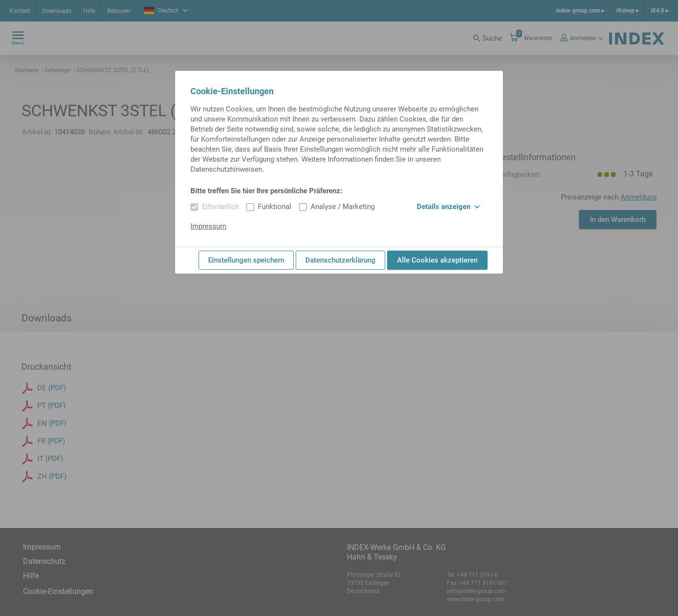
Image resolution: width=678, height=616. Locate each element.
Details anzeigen (448, 207)
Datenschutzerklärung (340, 260)
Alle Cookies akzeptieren (437, 260)
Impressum (208, 226)
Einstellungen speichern (246, 260)
